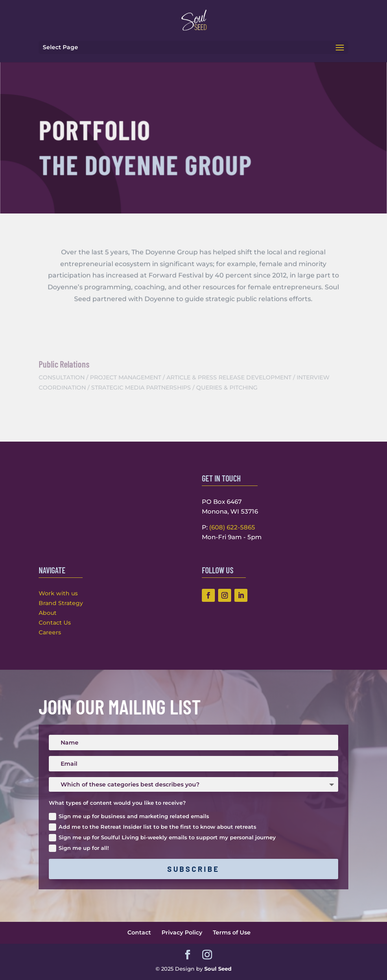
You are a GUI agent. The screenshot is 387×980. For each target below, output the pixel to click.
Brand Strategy (61, 603)
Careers (50, 632)
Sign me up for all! (79, 848)
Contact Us (55, 623)
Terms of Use (232, 932)
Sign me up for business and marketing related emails (129, 817)
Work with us (58, 593)
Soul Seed (218, 969)
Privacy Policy (182, 932)
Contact (139, 932)
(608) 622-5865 (232, 527)
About (48, 613)
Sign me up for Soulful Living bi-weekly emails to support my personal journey (162, 838)
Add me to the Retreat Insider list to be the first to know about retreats (153, 827)
